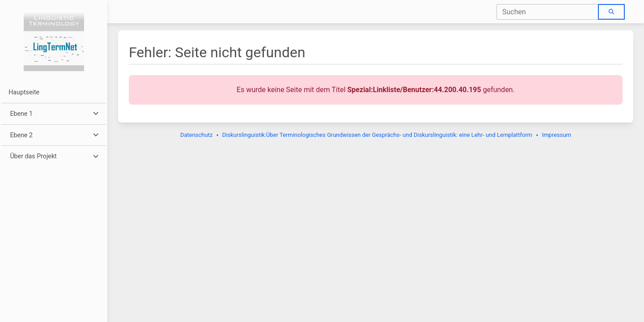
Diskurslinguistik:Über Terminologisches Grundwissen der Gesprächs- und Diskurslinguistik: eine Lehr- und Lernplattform (377, 135)
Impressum (557, 135)
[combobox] (548, 12)
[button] (53, 114)
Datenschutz (196, 135)
